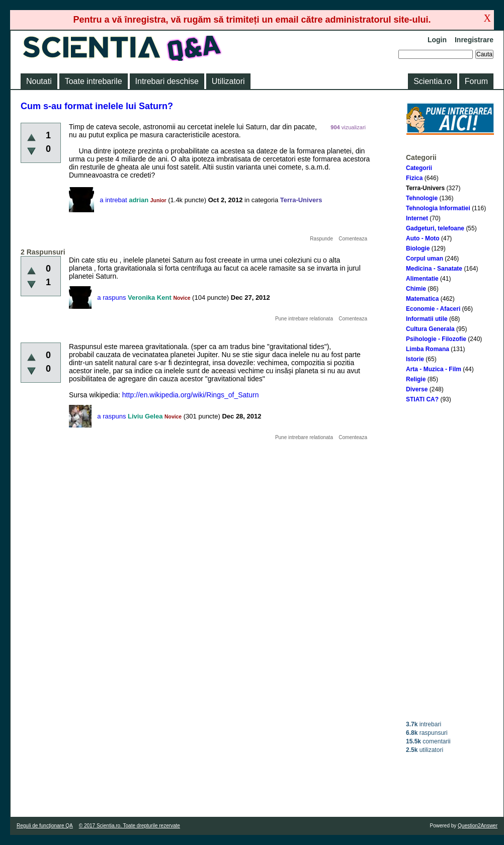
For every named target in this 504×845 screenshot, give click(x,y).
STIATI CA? (422, 399)
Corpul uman (425, 259)
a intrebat (113, 200)
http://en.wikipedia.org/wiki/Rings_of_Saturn (191, 395)
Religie (416, 379)
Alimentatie (422, 279)
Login (437, 40)
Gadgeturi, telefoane (435, 228)
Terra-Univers (425, 188)
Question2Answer (478, 826)
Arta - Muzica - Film (434, 369)
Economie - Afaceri (433, 309)
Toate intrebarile (94, 81)
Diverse (417, 389)
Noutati (39, 81)
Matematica (422, 299)
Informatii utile (427, 319)
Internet (417, 218)
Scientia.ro (433, 81)
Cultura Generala (430, 329)
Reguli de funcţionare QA (45, 826)
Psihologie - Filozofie (436, 339)
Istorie (415, 359)
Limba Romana (428, 349)
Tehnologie (422, 198)
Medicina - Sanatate (434, 269)
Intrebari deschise (167, 81)
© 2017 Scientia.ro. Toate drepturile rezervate (130, 826)
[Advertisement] (450, 562)
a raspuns (111, 298)
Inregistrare (474, 40)
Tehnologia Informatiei (438, 208)
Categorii (419, 168)
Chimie (416, 289)
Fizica (414, 178)
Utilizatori (228, 81)
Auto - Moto (423, 238)
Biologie (418, 248)
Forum (476, 81)
